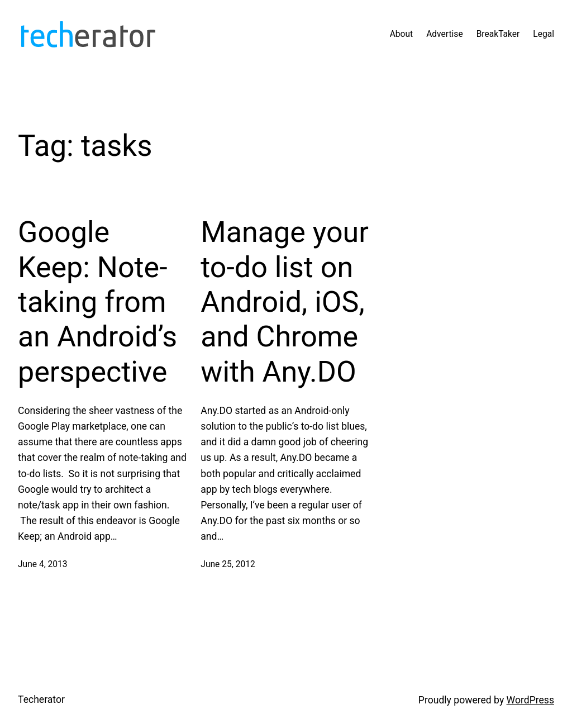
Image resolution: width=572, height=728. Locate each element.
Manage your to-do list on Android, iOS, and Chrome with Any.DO (285, 302)
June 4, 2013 (43, 564)
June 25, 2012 (228, 564)
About (401, 34)
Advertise (445, 34)
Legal (544, 34)
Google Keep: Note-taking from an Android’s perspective (97, 302)
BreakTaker (498, 34)
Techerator (41, 700)
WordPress (530, 700)
